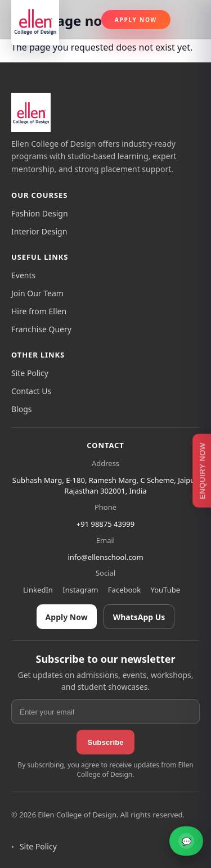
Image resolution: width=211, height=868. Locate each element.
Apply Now (136, 20)
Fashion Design (40, 213)
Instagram (80, 590)
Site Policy (30, 373)
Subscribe (105, 742)
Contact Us (31, 391)
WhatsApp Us (139, 617)
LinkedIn (38, 590)
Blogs (22, 409)
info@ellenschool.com (105, 557)
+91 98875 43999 (105, 524)
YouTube (166, 590)
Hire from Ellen (39, 311)
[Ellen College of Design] (31, 112)
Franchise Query (41, 329)
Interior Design (39, 231)
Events (23, 275)
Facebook (124, 590)
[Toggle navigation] (190, 20)
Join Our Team (37, 293)
